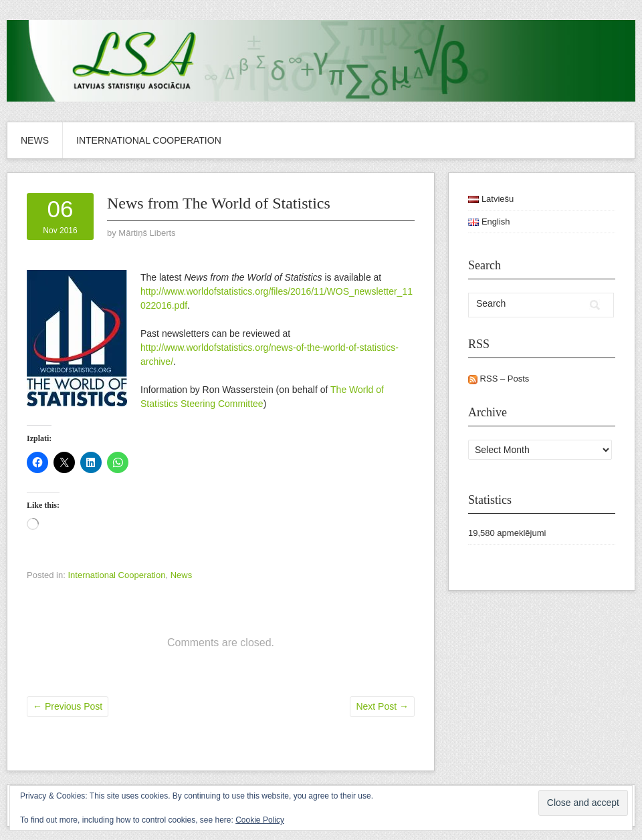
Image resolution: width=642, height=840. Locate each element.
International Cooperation (149, 140)
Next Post (382, 706)
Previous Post (68, 706)
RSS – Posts (499, 379)
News (35, 140)
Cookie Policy (260, 820)
